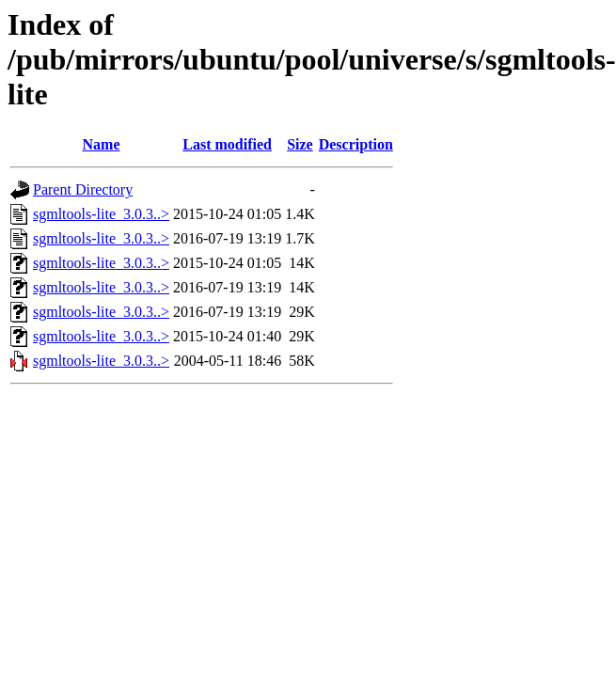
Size (300, 144)
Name (102, 144)
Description (356, 144)
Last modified (227, 144)
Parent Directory (83, 189)
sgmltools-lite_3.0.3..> (101, 214)
